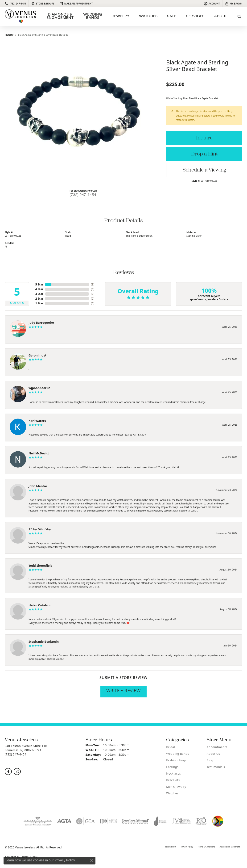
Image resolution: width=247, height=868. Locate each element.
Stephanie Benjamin (44, 642)
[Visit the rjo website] (201, 821)
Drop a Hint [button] (204, 154)
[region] (83, 114)
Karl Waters (37, 421)
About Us (213, 754)
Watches (148, 16)
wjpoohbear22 (39, 388)
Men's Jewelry (176, 787)
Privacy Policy (187, 847)
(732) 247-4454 (83, 195)
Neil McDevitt (39, 453)
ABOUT (221, 16)
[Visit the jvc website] (181, 821)
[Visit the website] (218, 821)
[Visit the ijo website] (109, 821)
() (93, 284)
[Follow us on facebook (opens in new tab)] (8, 772)
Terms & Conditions (206, 847)
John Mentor (38, 486)
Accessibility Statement (230, 847)
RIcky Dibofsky (40, 529)
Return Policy (170, 847)
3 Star (39, 294)
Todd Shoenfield (41, 566)
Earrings (172, 767)
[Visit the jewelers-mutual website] (135, 821)
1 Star (39, 303)
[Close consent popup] (92, 860)
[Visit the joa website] (161, 821)
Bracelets (173, 780)
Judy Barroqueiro (41, 323)
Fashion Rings (176, 760)
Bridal (171, 747)
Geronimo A (37, 355)
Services (195, 16)
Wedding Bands (93, 16)
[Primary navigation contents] (136, 17)
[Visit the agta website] (64, 821)
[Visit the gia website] (86, 821)
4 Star (39, 289)
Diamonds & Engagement (60, 16)
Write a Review (123, 691)
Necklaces (173, 774)
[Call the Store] (16, 754)
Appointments (217, 747)
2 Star (39, 299)
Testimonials (216, 767)
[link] (15, 4)
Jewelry (121, 16)
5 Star (39, 284)
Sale (172, 16)
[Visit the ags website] (38, 821)
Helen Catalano (40, 605)
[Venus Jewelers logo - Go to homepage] (20, 17)
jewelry (9, 35)
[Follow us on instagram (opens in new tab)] (17, 772)
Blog (210, 760)
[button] (212, 4)
